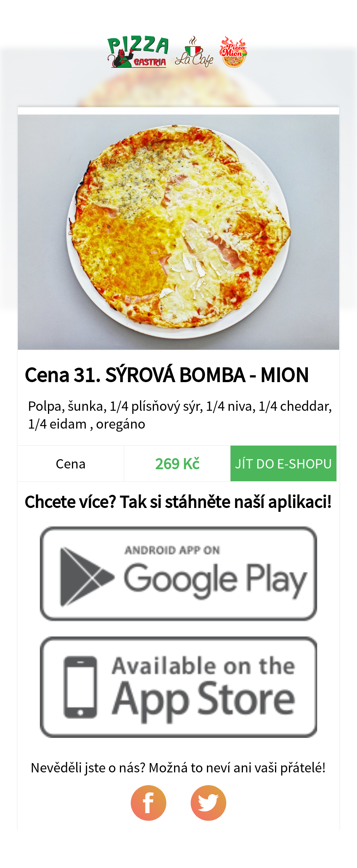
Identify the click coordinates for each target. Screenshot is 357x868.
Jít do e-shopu (284, 463)
